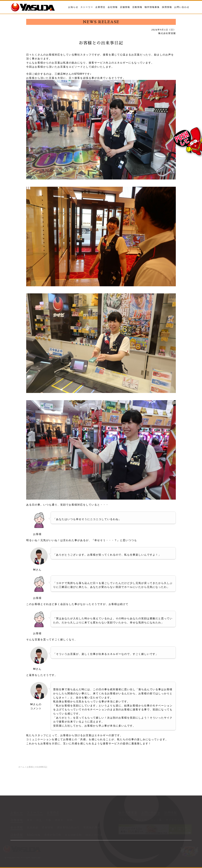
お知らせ (73, 7)
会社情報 (113, 7)
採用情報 (167, 7)
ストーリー (87, 7)
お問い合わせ (182, 7)
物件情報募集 (152, 7)
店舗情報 (125, 7)
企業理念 (100, 7)
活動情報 (137, 7)
